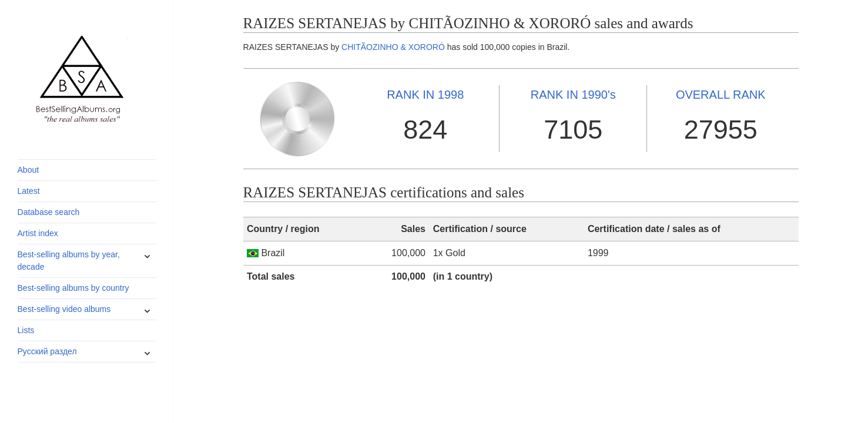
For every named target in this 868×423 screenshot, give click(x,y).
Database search (49, 212)
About (29, 170)
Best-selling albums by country (73, 288)
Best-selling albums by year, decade (69, 261)
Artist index (38, 233)
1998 (425, 95)
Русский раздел (47, 351)
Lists (26, 330)
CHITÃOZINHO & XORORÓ (393, 47)
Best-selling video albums (64, 309)
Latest (29, 191)
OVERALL (721, 95)
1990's (573, 95)
